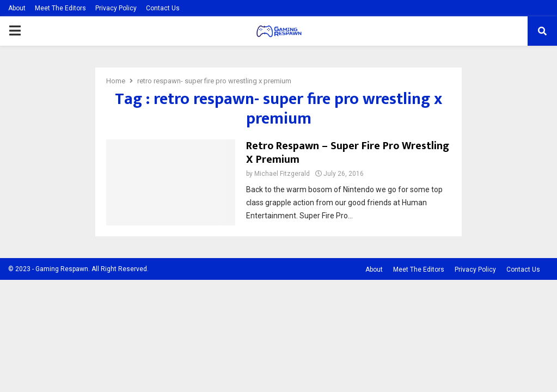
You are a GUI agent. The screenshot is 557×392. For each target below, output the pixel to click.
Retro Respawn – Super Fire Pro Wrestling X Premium (348, 153)
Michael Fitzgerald (282, 174)
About (17, 8)
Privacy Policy (116, 8)
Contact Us (163, 8)
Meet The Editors (60, 8)
